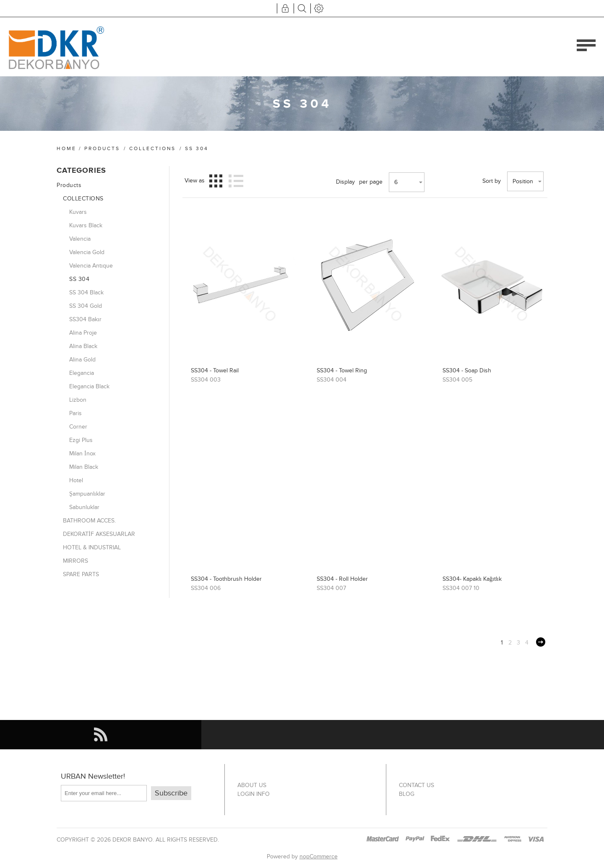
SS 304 (79, 279)
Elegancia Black (89, 386)
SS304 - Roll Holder (342, 579)
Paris (75, 413)
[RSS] (101, 735)
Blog (407, 794)
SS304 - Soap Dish (467, 370)
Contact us (417, 785)
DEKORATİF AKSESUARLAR (99, 534)
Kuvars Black (86, 225)
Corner (78, 427)
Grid (216, 181)
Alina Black (83, 346)
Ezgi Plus (81, 440)
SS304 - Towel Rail (215, 370)
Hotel (76, 480)
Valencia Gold (87, 252)
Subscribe (171, 793)
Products (102, 148)
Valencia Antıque (91, 266)
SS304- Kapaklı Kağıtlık (472, 579)
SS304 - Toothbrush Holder (226, 579)
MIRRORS (75, 561)
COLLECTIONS (152, 148)
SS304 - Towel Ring (342, 370)
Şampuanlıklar (87, 494)
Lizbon (78, 400)
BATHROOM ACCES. (89, 521)
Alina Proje (83, 333)
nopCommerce (319, 856)
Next (541, 642)
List (236, 181)
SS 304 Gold (86, 306)
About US (252, 785)
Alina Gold (82, 360)
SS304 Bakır (85, 319)
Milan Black (84, 467)
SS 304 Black (86, 292)
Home (66, 148)
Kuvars (78, 212)
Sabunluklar (84, 507)
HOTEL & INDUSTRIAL (92, 547)
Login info (254, 794)
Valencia (80, 239)
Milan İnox (82, 453)
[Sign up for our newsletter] (104, 793)
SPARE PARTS (81, 574)
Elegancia (82, 373)
